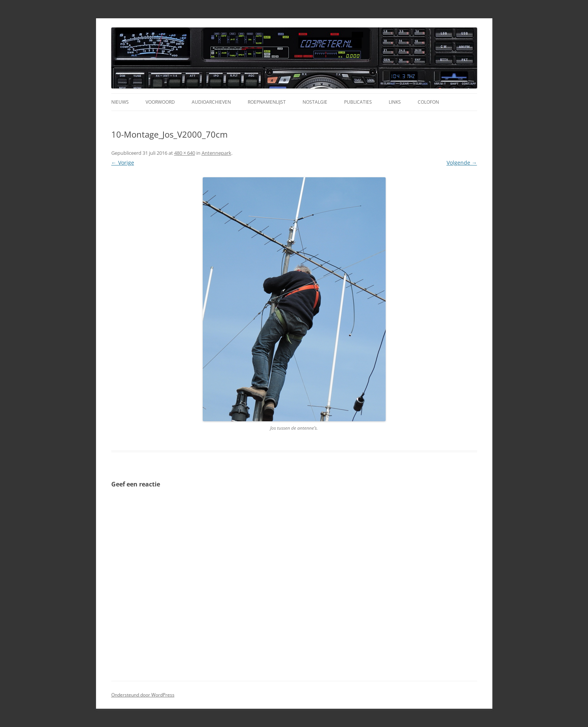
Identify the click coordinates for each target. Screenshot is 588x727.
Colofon (428, 102)
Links (395, 102)
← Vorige (123, 163)
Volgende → (462, 163)
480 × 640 (185, 153)
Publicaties (358, 102)
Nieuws (120, 102)
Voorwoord (160, 102)
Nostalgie (315, 102)
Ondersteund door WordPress (143, 695)
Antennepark (216, 153)
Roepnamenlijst (267, 102)
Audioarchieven (211, 102)
